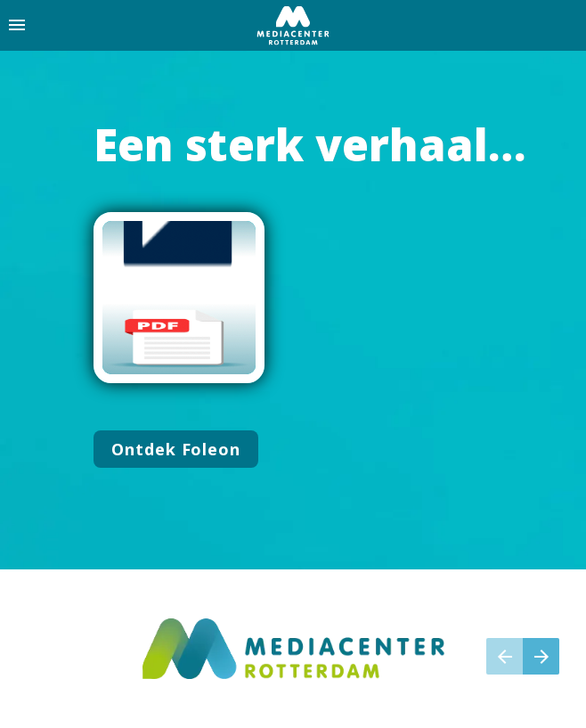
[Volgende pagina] (541, 656)
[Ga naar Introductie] (176, 449)
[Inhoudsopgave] (17, 25)
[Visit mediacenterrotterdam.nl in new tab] (293, 649)
